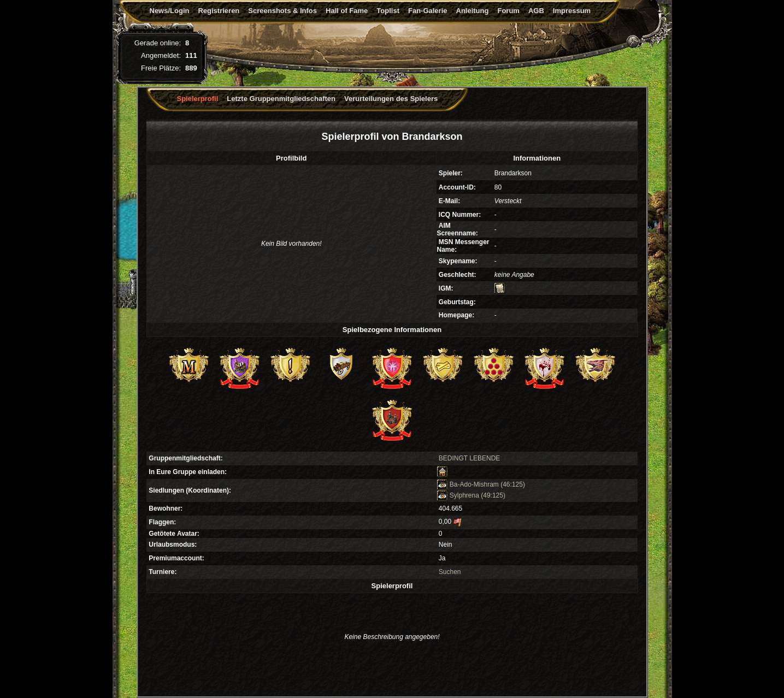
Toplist (388, 11)
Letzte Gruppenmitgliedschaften (281, 99)
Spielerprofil (198, 99)
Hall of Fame (347, 11)
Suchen (450, 572)
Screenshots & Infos (282, 11)
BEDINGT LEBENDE (469, 458)
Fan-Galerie (428, 11)
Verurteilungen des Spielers (391, 99)
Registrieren (219, 11)
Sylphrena (458, 495)
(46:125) (513, 484)
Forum (508, 11)
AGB (536, 11)
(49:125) (493, 495)
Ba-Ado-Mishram (468, 484)
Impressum (572, 11)
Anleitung (473, 11)
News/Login (170, 11)
